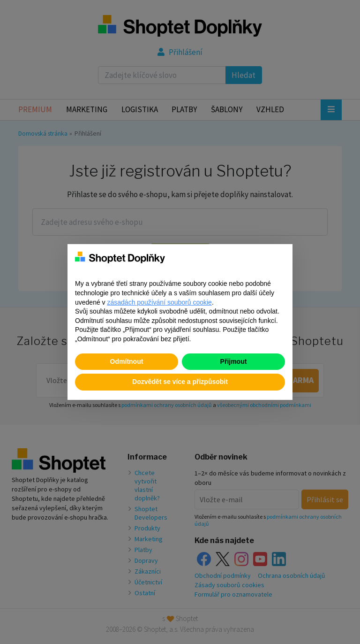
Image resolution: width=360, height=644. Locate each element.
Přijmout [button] (234, 361)
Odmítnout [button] (127, 361)
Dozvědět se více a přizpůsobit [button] (180, 382)
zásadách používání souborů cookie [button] (160, 302)
